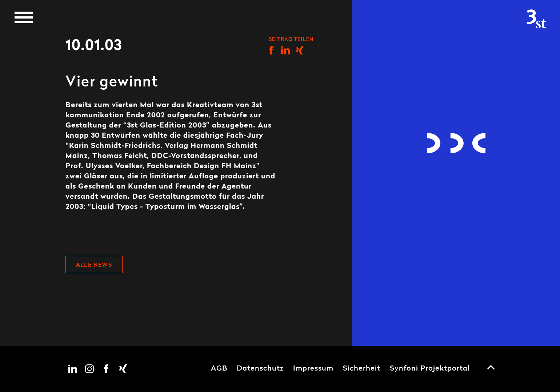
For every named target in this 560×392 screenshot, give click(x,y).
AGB (219, 369)
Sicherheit (362, 369)
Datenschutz (260, 369)
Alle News (94, 265)
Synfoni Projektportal (430, 369)
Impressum (313, 369)
